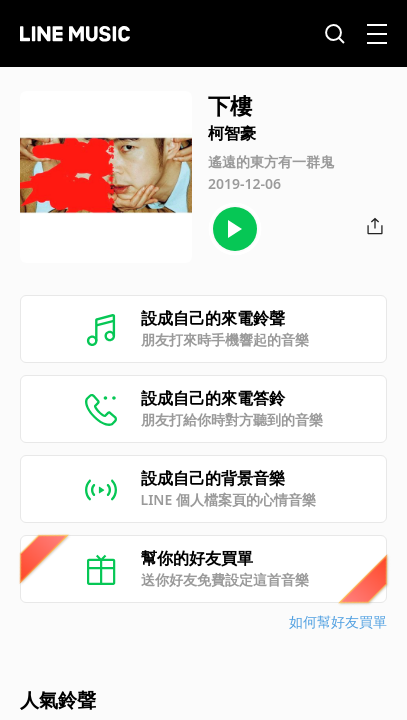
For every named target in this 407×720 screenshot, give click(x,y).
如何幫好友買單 (338, 621)
